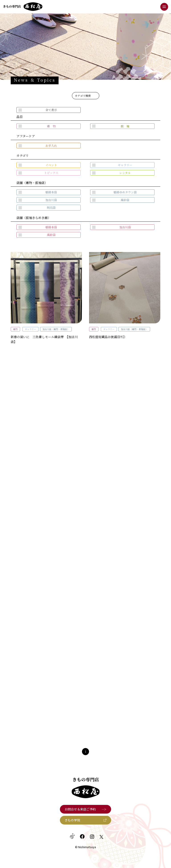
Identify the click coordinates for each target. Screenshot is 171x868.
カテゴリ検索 (83, 96)
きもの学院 (72, 820)
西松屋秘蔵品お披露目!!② (107, 337)
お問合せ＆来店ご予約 (80, 809)
